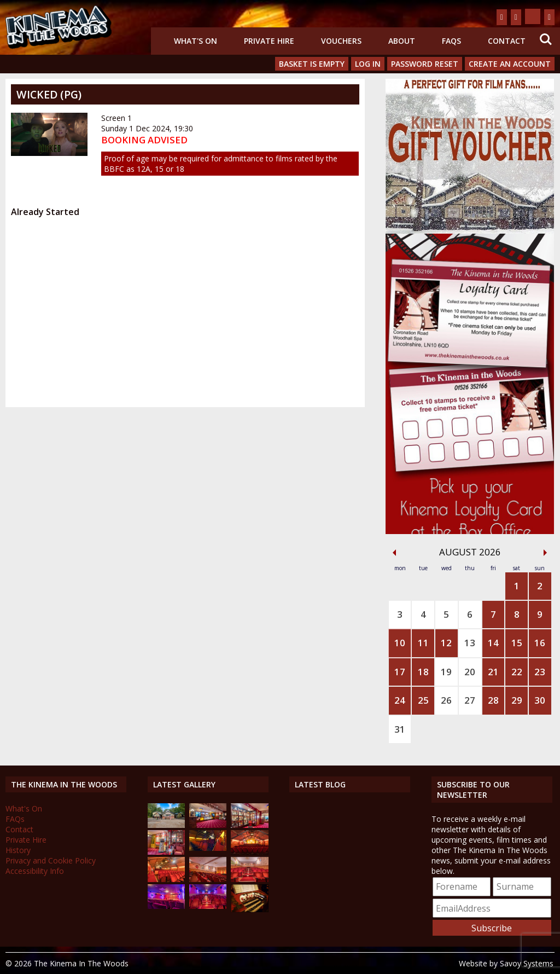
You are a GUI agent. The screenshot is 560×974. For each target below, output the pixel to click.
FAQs (451, 41)
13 (470, 643)
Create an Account (510, 64)
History (18, 850)
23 (540, 672)
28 (493, 700)
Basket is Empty (312, 64)
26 (446, 700)
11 (423, 643)
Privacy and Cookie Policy (51, 860)
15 (517, 643)
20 (470, 672)
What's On (196, 41)
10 (400, 643)
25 (423, 700)
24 (400, 700)
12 (446, 643)
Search (546, 39)
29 (517, 700)
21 (493, 672)
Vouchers (341, 41)
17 (400, 672)
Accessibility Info (35, 871)
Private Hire (269, 41)
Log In (368, 64)
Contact (507, 41)
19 (446, 672)
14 (493, 643)
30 (540, 700)
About (402, 41)
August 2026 (470, 552)
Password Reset (425, 64)
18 (423, 672)
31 (400, 729)
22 (517, 672)
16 (540, 643)
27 (470, 700)
